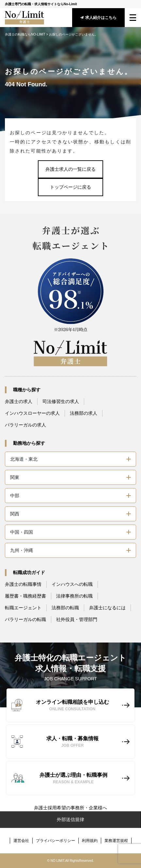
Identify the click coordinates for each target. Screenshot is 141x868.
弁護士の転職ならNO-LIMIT (25, 34)
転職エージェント (23, 608)
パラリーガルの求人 (25, 425)
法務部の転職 (65, 608)
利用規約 (90, 841)
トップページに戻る (70, 187)
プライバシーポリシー (55, 841)
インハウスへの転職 (72, 584)
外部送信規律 (70, 819)
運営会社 (21, 841)
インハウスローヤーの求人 (32, 413)
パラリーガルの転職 (25, 619)
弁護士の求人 (19, 401)
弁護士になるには (107, 608)
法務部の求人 (84, 413)
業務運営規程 (116, 841)
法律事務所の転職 (74, 596)
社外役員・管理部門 (77, 619)
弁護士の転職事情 (23, 584)
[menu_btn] (133, 18)
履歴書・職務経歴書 (25, 596)
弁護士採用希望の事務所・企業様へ (70, 808)
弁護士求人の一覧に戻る (70, 169)
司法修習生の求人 (61, 401)
